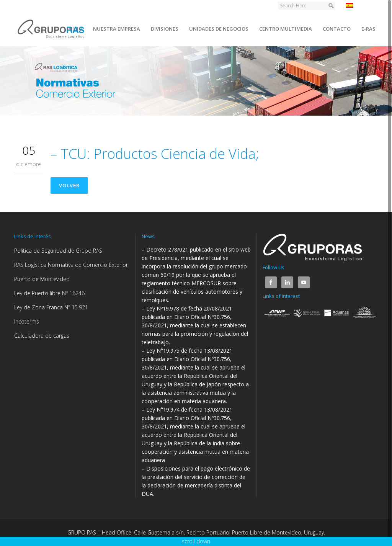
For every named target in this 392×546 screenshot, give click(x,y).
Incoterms (27, 321)
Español (360, 5)
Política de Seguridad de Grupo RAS (58, 251)
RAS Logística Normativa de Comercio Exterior (71, 265)
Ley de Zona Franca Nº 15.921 (51, 307)
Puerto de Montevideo (42, 279)
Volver (69, 185)
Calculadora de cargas (42, 336)
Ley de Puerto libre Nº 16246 (49, 293)
